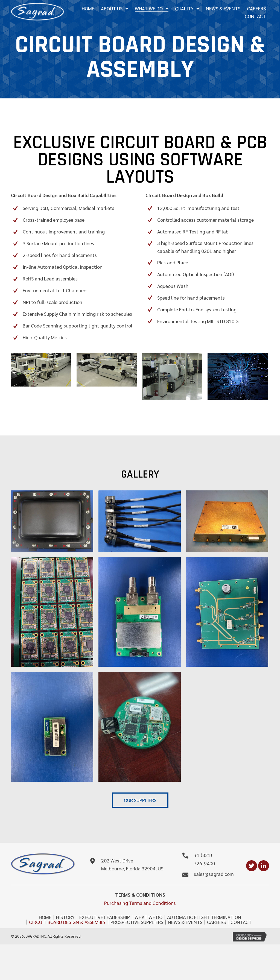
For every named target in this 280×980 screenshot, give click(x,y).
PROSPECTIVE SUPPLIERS (137, 922)
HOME (45, 917)
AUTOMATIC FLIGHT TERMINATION (204, 917)
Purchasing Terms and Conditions (140, 903)
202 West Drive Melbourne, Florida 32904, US (132, 865)
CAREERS (216, 922)
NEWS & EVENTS (185, 922)
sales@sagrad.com (214, 874)
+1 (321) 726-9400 (204, 859)
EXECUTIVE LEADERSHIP (105, 917)
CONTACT (241, 922)
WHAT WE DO (148, 917)
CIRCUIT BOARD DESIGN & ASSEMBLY (67, 922)
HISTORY (65, 917)
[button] (140, 800)
